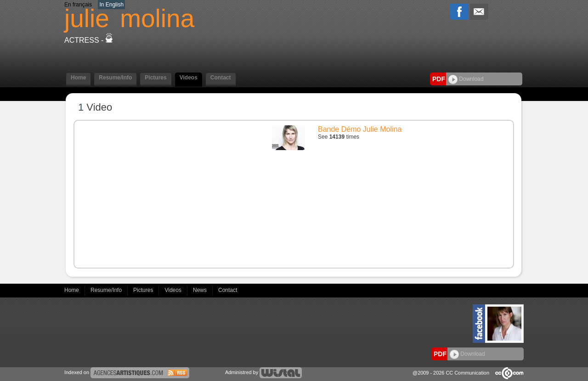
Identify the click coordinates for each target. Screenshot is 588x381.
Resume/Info (115, 78)
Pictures (155, 78)
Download (466, 79)
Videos (189, 78)
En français (78, 5)
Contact (221, 78)
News (201, 290)
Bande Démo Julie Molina (360, 129)
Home (78, 78)
